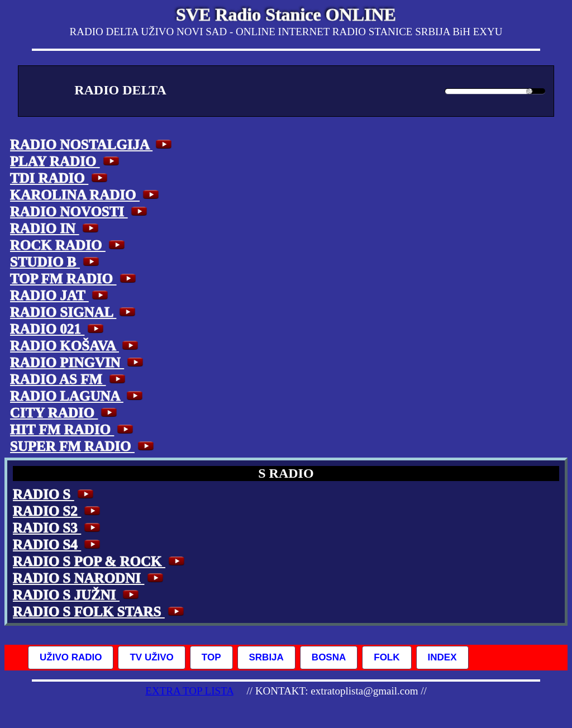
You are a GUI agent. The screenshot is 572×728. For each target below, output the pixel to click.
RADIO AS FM (69, 379)
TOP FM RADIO (75, 279)
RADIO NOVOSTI (80, 211)
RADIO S (55, 494)
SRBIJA (266, 657)
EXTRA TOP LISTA (189, 691)
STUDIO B (56, 262)
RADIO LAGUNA (78, 396)
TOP (211, 657)
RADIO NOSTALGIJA (92, 144)
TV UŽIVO (151, 657)
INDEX (442, 657)
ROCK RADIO (69, 245)
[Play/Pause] (43, 91)
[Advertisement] (483, 294)
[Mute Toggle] (431, 89)
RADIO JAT (61, 295)
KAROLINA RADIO (86, 195)
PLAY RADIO (66, 161)
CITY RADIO (65, 413)
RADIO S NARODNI (90, 578)
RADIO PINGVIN (78, 362)
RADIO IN (56, 228)
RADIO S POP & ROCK (100, 561)
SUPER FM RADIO (84, 446)
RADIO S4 (58, 544)
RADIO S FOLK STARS (100, 612)
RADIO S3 (58, 528)
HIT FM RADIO (73, 429)
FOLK (387, 657)
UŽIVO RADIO (71, 657)
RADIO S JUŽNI (77, 595)
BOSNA (329, 657)
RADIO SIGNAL (74, 312)
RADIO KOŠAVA (76, 346)
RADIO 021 (58, 329)
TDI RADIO (60, 178)
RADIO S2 (58, 511)
